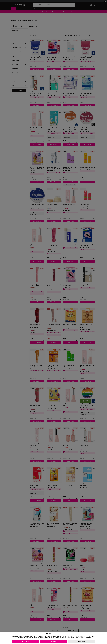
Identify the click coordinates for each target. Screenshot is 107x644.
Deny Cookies (54, 641)
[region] (53, 638)
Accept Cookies (26, 641)
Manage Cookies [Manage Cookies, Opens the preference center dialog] (81, 641)
